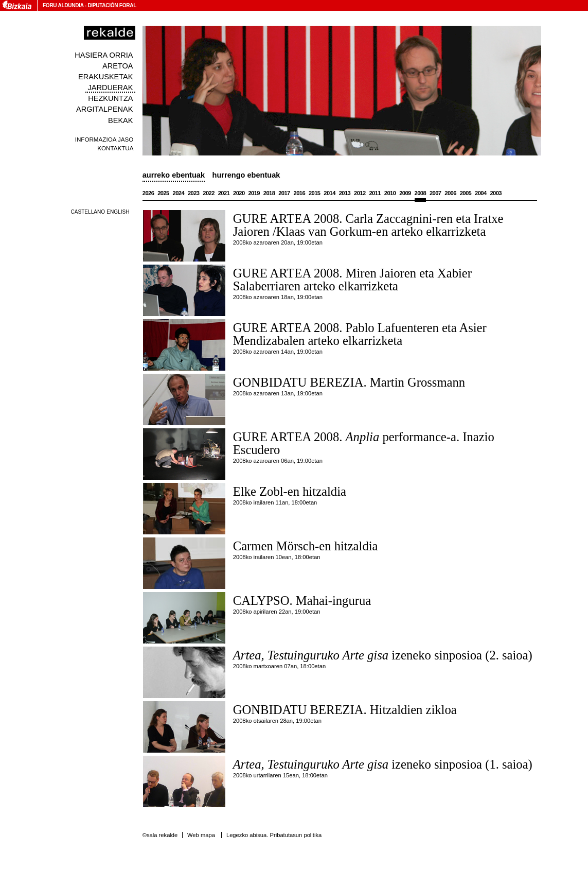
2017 (284, 193)
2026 (148, 193)
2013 (345, 193)
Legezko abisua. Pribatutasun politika (274, 835)
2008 (421, 193)
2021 (224, 193)
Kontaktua (115, 148)
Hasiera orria (104, 55)
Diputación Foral (112, 5)
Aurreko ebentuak (174, 175)
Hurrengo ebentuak (246, 175)
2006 (450, 193)
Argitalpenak (104, 109)
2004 (481, 193)
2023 (194, 193)
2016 (300, 193)
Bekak (121, 120)
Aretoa (118, 66)
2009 (405, 193)
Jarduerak (110, 88)
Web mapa (201, 835)
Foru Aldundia (63, 5)
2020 (239, 193)
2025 (163, 193)
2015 (315, 193)
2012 (360, 193)
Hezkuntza (110, 98)
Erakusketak (105, 77)
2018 (269, 193)
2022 (209, 193)
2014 (329, 193)
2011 (375, 193)
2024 (179, 193)
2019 (254, 193)
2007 (435, 193)
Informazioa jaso (104, 139)
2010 (390, 193)
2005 (466, 193)
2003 (496, 193)
